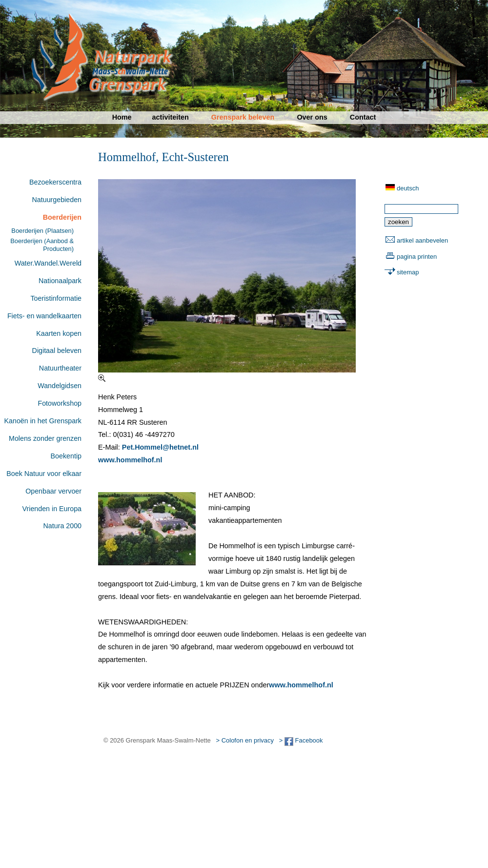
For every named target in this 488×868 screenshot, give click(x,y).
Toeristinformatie (56, 298)
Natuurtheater (60, 368)
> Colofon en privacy (245, 740)
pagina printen (417, 257)
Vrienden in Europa (52, 509)
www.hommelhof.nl (130, 460)
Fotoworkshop (60, 403)
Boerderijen (62, 217)
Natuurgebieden (57, 200)
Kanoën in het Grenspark (43, 421)
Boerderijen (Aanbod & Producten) (42, 245)
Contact (363, 117)
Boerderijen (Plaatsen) (42, 231)
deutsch (408, 188)
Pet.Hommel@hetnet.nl (160, 447)
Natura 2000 (62, 526)
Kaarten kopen (59, 333)
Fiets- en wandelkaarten (44, 316)
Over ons (312, 117)
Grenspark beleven (243, 117)
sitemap (408, 272)
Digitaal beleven (57, 351)
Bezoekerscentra (55, 182)
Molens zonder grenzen (45, 438)
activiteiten (171, 117)
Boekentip (66, 456)
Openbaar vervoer (53, 491)
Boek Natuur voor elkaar (44, 474)
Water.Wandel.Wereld (48, 263)
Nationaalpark (60, 281)
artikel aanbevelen (422, 240)
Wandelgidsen (60, 386)
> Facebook (301, 740)
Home (122, 117)
